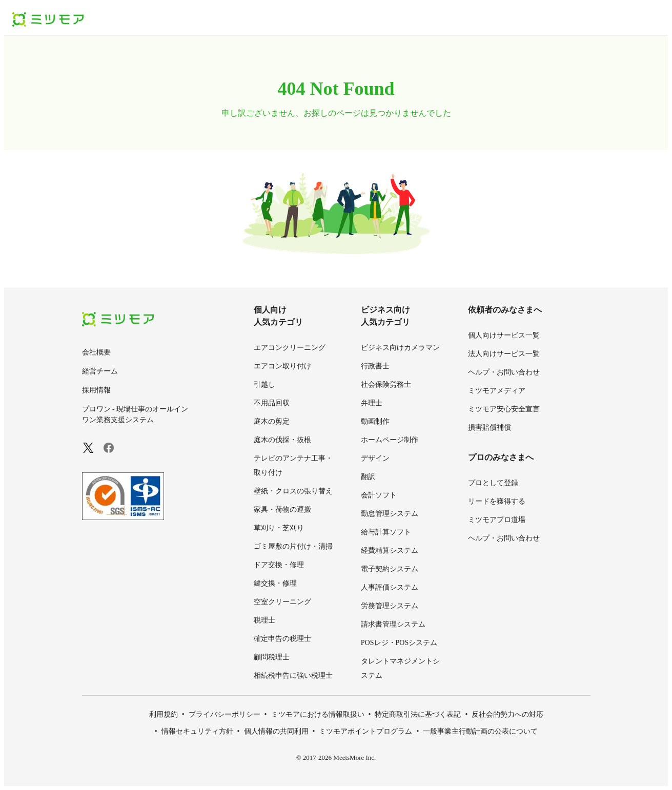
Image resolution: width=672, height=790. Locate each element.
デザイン (375, 458)
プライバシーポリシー (225, 714)
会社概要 (96, 352)
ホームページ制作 (390, 440)
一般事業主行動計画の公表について (480, 731)
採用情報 (96, 390)
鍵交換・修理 (275, 583)
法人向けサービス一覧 (504, 354)
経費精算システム (390, 550)
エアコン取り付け (282, 366)
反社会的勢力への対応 (507, 714)
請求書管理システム (393, 624)
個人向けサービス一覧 (504, 335)
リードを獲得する (497, 501)
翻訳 (368, 477)
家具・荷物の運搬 (282, 510)
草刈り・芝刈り (279, 528)
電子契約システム (390, 569)
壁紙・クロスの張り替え (293, 491)
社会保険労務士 (386, 384)
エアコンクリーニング (290, 348)
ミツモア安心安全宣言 (504, 409)
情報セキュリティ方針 (197, 731)
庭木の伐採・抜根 (282, 440)
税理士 (264, 620)
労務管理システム (390, 606)
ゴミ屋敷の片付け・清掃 (293, 546)
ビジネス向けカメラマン (400, 348)
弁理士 (372, 403)
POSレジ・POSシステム (399, 643)
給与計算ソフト (386, 532)
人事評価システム (390, 587)
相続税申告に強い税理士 (293, 675)
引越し (264, 384)
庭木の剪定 (272, 421)
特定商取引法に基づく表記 (418, 714)
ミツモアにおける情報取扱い (318, 714)
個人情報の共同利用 (276, 731)
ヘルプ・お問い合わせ (504, 372)
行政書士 (375, 366)
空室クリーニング (282, 602)
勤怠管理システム (390, 514)
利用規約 (164, 714)
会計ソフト (379, 495)
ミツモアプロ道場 (497, 520)
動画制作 (375, 421)
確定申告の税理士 (282, 639)
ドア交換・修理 (279, 565)
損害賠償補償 (490, 428)
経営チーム (100, 371)
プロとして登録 (493, 483)
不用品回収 (272, 403)
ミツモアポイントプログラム (365, 731)
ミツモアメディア (497, 391)
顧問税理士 (272, 657)
